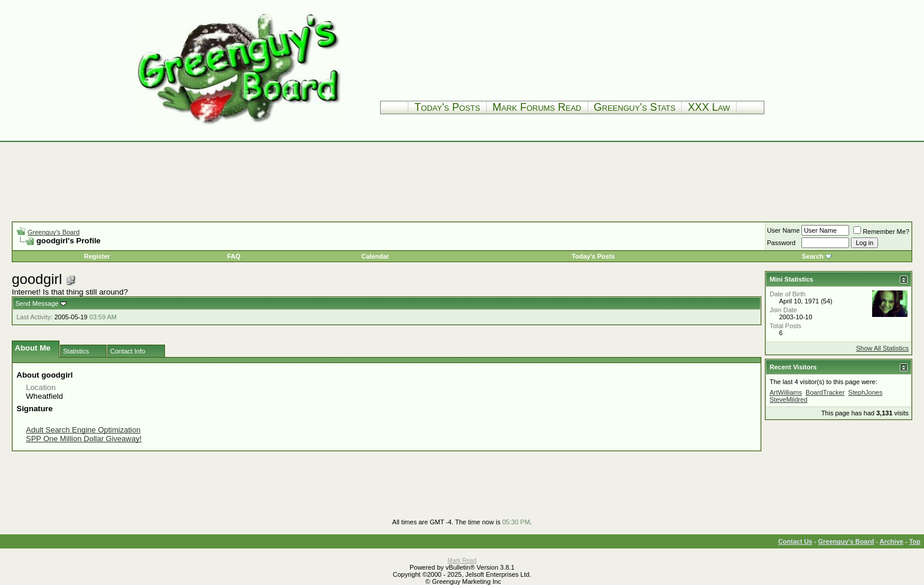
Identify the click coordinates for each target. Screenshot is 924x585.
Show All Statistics (882, 348)
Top (915, 541)
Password (781, 243)
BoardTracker (825, 392)
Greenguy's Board (54, 232)
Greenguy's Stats (635, 107)
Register (97, 256)
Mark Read (462, 561)
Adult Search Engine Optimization (83, 430)
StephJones (865, 392)
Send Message (37, 303)
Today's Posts (447, 107)
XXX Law (709, 107)
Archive (892, 541)
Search (813, 256)
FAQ (234, 256)
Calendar (375, 256)
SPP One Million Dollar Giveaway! (84, 439)
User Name (784, 230)
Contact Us (795, 541)
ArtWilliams (786, 392)
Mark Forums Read (537, 107)
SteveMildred (788, 399)
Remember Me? (881, 232)
